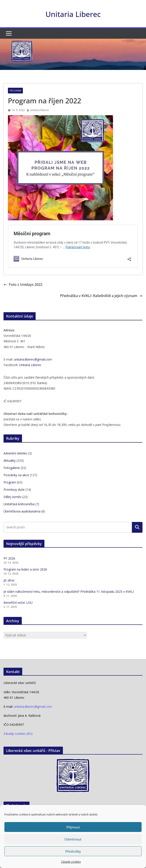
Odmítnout (73, 839)
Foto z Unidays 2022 (23, 284)
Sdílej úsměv (12, 497)
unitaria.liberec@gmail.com (33, 359)
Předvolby (73, 851)
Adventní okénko (15, 453)
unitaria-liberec (40, 110)
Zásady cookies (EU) (18, 734)
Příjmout (73, 827)
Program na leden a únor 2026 (25, 569)
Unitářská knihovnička (19, 504)
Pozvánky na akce (16, 475)
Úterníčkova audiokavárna (22, 511)
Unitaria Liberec (73, 14)
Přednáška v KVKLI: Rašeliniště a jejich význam (101, 296)
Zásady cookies (71, 862)
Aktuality (10, 460)
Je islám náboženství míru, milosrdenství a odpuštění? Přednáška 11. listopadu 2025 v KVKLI (69, 592)
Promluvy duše (14, 490)
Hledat (137, 527)
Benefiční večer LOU (18, 603)
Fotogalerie (12, 468)
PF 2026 (9, 558)
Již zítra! (9, 580)
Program (15, 91)
